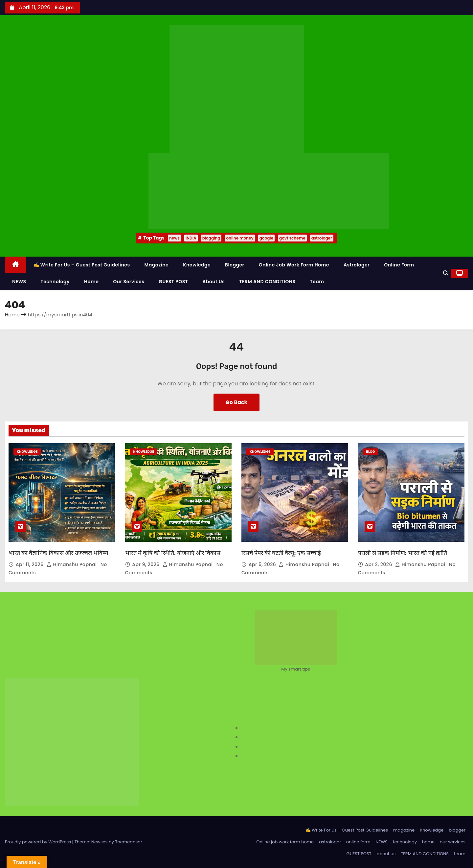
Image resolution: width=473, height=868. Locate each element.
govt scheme (292, 238)
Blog (371, 452)
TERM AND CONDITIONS (267, 282)
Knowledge (197, 265)
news (174, 238)
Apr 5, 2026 (263, 564)
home (91, 282)
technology (55, 282)
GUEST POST (173, 282)
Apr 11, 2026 (30, 564)
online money (240, 238)
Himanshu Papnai (72, 564)
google (266, 238)
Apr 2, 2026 (379, 564)
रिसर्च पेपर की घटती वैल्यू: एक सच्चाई (281, 553)
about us (214, 282)
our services (129, 282)
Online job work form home (294, 265)
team (317, 282)
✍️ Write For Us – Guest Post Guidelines (82, 265)
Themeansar (128, 842)
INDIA (191, 238)
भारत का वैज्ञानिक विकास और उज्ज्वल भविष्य (58, 553)
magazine (157, 265)
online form (399, 265)
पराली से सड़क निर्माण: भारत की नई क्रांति (403, 553)
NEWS (19, 282)
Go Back (237, 402)
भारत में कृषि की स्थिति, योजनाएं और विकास (173, 553)
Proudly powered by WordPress (39, 842)
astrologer (322, 238)
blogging (211, 238)
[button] (446, 273)
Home (12, 315)
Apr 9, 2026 (146, 564)
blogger (235, 265)
